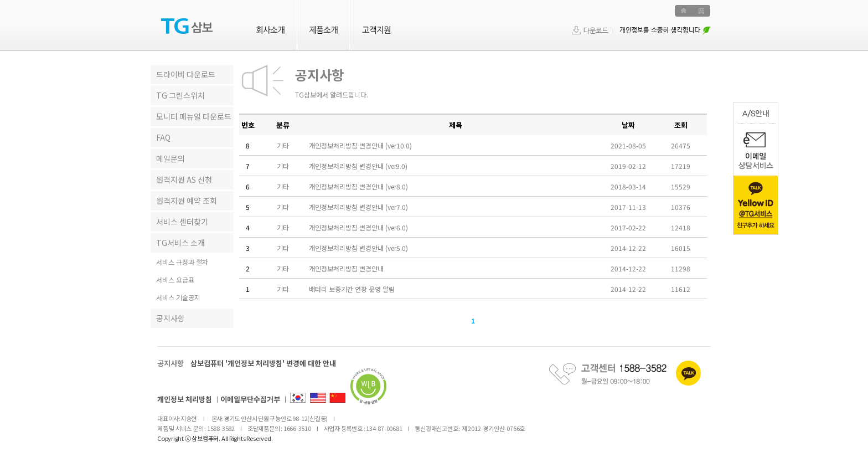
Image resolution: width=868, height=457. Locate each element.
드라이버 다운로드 (186, 74)
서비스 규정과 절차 (182, 262)
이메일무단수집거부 (250, 399)
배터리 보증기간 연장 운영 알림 (352, 289)
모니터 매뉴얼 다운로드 (194, 116)
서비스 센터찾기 (182, 222)
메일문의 (170, 158)
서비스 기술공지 (178, 298)
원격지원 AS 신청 (184, 179)
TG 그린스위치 (180, 95)
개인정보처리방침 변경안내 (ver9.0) (358, 166)
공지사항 (170, 318)
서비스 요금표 (175, 280)
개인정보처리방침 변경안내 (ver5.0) (358, 248)
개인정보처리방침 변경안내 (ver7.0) (358, 207)
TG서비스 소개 (180, 243)
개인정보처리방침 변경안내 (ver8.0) (358, 186)
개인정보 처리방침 (185, 399)
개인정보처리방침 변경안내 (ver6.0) (358, 227)
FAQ (163, 137)
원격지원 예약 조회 (187, 201)
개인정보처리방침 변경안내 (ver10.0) (360, 145)
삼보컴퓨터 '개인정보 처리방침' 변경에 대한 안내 (263, 363)
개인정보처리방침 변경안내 (346, 268)
